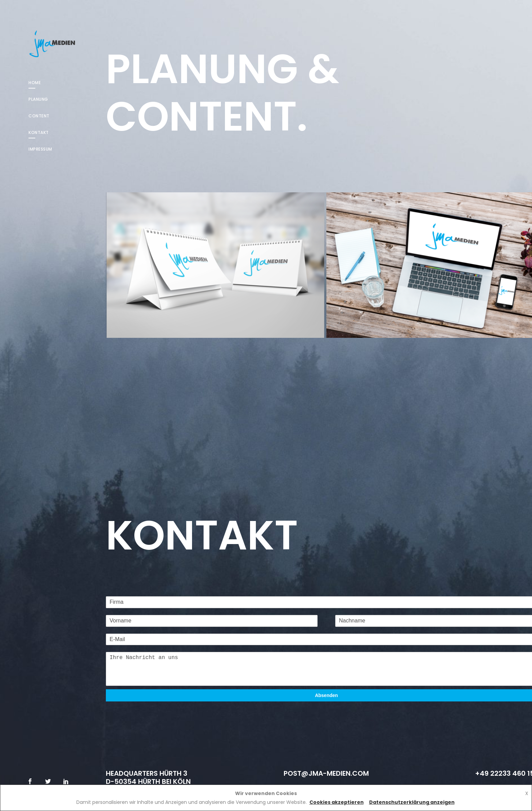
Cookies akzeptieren (337, 802)
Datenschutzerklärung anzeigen (412, 802)
